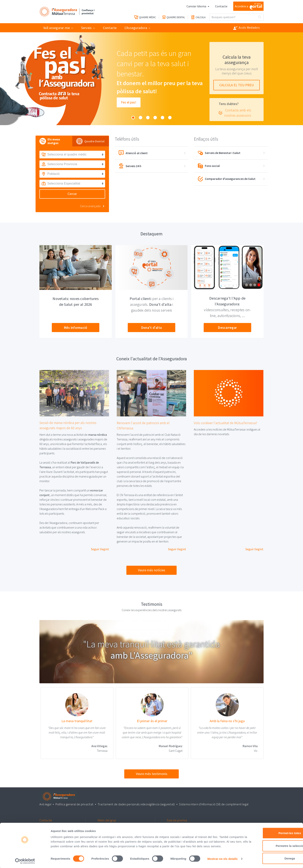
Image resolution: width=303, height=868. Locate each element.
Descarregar (227, 328)
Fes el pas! (129, 102)
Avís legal (46, 804)
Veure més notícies (152, 570)
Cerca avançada (90, 206)
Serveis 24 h (130, 166)
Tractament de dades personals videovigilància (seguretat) (136, 804)
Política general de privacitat (75, 804)
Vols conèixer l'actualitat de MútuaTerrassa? (226, 423)
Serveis (86, 28)
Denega (271, 850)
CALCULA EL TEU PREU (237, 85)
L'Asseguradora (136, 28)
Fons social (209, 166)
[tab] (54, 141)
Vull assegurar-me (57, 28)
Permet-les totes (271, 824)
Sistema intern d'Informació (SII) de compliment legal (213, 804)
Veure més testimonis (152, 774)
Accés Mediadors (246, 28)
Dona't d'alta (151, 328)
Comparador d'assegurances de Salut (227, 179)
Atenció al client (133, 153)
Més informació (76, 328)
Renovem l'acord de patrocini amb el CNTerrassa (143, 425)
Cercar (72, 194)
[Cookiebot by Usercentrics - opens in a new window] (25, 860)
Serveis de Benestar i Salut (219, 153)
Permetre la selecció (271, 837)
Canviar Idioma (197, 6)
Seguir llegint (100, 549)
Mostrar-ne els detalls (66, 860)
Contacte (221, 6)
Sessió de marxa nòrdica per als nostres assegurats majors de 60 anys (68, 425)
